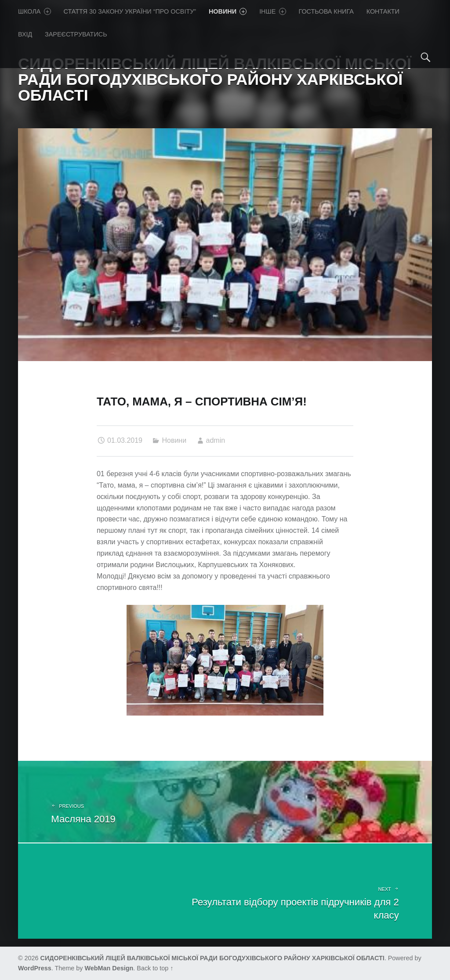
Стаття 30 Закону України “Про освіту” (130, 11)
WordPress (35, 968)
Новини (228, 11)
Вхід (25, 34)
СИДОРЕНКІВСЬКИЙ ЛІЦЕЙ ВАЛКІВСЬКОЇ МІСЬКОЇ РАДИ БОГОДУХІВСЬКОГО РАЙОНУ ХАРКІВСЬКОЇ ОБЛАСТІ (212, 958)
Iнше (273, 11)
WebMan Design (109, 968)
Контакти (383, 11)
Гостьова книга (326, 11)
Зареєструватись (76, 34)
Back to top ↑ (155, 968)
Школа (34, 11)
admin (216, 440)
